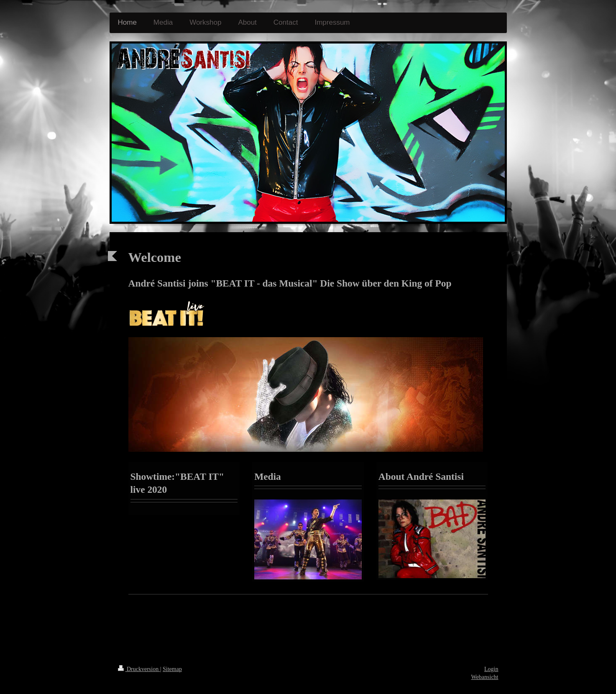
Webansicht (485, 677)
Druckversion (139, 669)
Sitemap (172, 669)
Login (491, 669)
